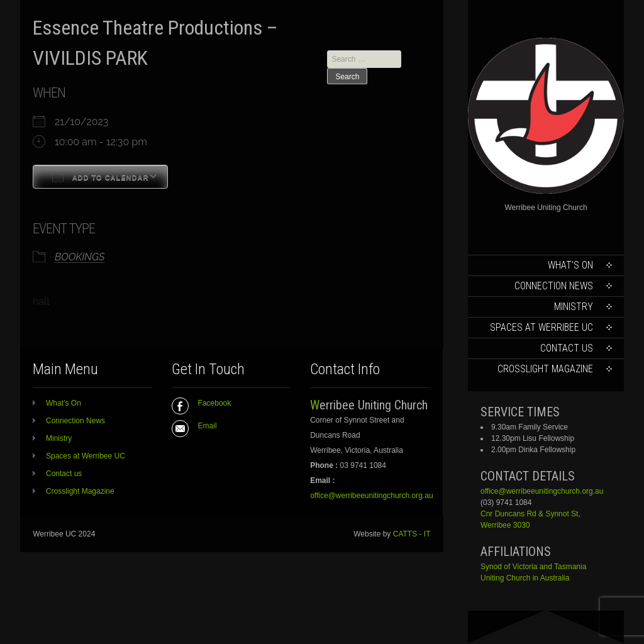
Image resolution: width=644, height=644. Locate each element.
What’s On (570, 265)
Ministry (574, 307)
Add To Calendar (100, 177)
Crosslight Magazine (545, 369)
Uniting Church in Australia (525, 578)
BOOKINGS (80, 257)
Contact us (567, 348)
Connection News (554, 286)
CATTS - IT (412, 534)
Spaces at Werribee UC (541, 327)
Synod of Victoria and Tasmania (533, 567)
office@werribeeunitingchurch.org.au (542, 491)
